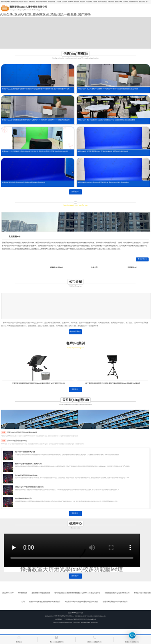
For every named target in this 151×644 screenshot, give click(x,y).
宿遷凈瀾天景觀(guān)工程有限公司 (115, 602)
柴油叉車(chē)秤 (8, 593)
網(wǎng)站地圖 (92, 619)
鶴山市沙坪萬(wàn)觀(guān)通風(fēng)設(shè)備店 (81, 602)
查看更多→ (75, 192)
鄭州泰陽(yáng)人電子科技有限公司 (85, 616)
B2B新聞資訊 (23, 593)
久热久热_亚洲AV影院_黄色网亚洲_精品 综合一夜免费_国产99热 (45, 15)
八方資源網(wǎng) (69, 619)
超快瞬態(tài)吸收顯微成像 (41, 593)
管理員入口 (84, 619)
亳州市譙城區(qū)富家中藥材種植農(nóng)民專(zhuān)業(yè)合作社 (77, 593)
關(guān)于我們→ (75, 332)
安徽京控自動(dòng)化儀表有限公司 (117, 593)
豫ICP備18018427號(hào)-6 (68, 616)
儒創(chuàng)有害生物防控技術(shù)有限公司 (45, 602)
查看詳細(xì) (142, 259)
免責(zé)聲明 (77, 619)
